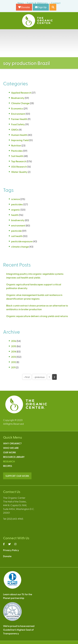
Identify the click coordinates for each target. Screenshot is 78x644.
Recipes (8, 466)
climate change (20, 247)
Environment (18, 114)
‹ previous (39, 377)
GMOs (15, 130)
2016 (14, 341)
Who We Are (11, 448)
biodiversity (18, 220)
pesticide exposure (22, 241)
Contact (56, 3)
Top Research (19, 161)
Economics (17, 108)
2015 (14, 346)
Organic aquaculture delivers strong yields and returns (37, 316)
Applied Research (21, 93)
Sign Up (41, 7)
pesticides (17, 204)
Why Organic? (12, 443)
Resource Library (14, 457)
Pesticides (17, 151)
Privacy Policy (11, 550)
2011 (13, 367)
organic (16, 210)
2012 (14, 362)
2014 (14, 351)
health (15, 215)
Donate (24, 7)
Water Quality (19, 172)
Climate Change (20, 103)
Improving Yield (20, 140)
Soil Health (17, 156)
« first (27, 377)
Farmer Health (19, 119)
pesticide (16, 231)
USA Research (19, 167)
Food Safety (18, 124)
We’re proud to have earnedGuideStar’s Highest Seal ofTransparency (19, 630)
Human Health (19, 135)
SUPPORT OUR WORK (17, 476)
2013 (14, 357)
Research (9, 461)
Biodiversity (18, 98)
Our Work (10, 452)
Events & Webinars (37, 3)
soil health (17, 236)
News (21, 3)
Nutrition (16, 145)
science (16, 199)
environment (18, 225)
